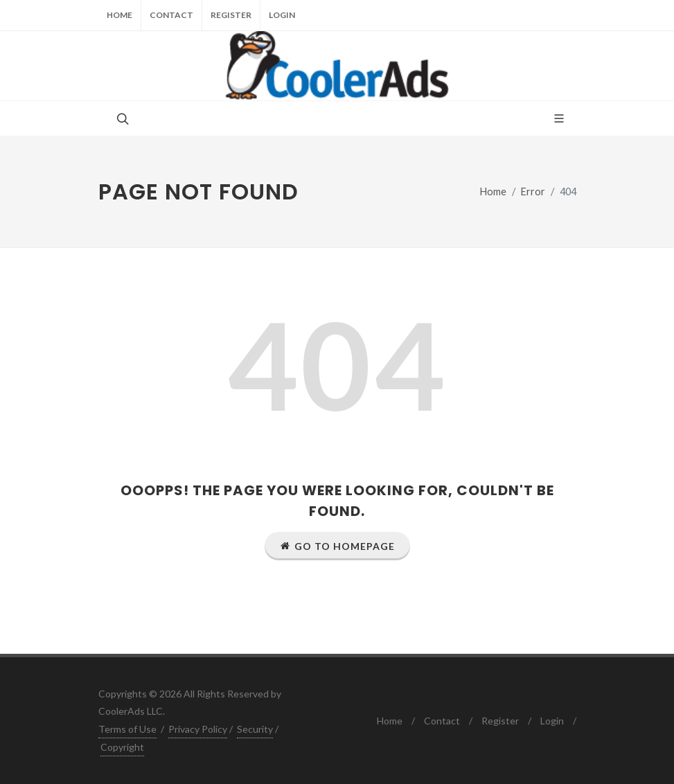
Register (231, 15)
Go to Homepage (337, 546)
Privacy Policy (198, 729)
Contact (171, 15)
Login (282, 15)
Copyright (122, 747)
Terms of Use (127, 729)
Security (255, 729)
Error (533, 191)
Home (119, 15)
